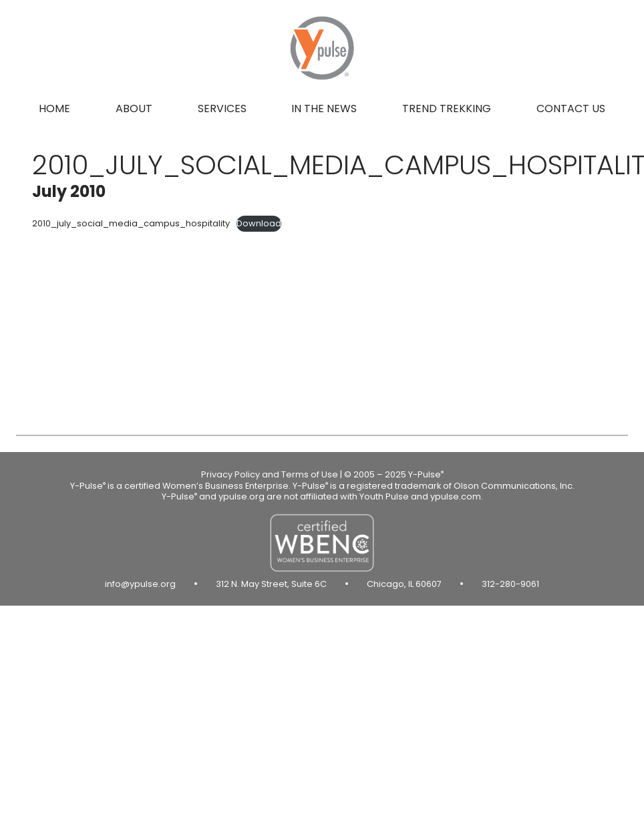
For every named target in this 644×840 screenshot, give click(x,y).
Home (54, 109)
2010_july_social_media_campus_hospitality (131, 223)
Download (259, 223)
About (134, 109)
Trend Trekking (447, 109)
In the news (324, 109)
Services (222, 109)
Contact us (571, 109)
